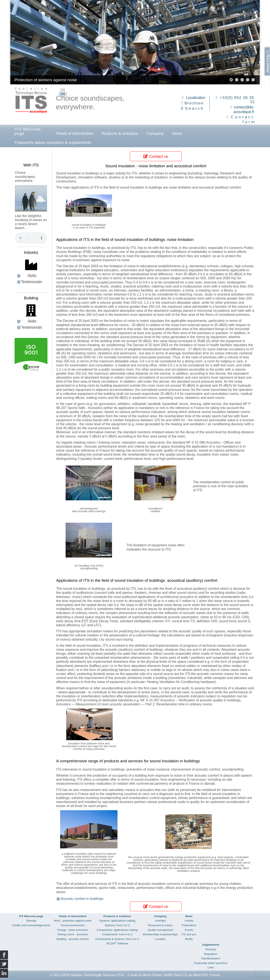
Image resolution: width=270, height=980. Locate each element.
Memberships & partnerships (160, 934)
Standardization (211, 958)
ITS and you (189, 934)
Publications (189, 925)
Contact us (156, 156)
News (177, 133)
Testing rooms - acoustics (73, 934)
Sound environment (73, 925)
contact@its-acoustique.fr (244, 109)
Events (189, 930)
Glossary (211, 949)
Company (155, 133)
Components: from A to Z (117, 934)
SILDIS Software (117, 943)
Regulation (211, 954)
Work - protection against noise (73, 921)
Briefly (189, 939)
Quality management (160, 930)
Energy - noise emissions (73, 930)
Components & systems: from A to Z (117, 939)
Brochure (194, 103)
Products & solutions (120, 133)
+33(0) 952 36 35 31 (237, 100)
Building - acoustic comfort (73, 939)
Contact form (243, 119)
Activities (160, 921)
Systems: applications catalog (117, 921)
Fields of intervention (75, 133)
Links (211, 967)
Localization (196, 98)
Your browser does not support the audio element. (31, 238)
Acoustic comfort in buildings (82, 899)
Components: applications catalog (117, 930)
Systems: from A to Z (117, 925)
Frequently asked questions (211, 963)
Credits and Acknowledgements (31, 925)
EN (63, 94)
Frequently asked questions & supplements (53, 142)
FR (63, 90)
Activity (189, 921)
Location (160, 939)
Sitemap (31, 921)
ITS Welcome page (28, 131)
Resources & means (160, 925)
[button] (231, 80)
